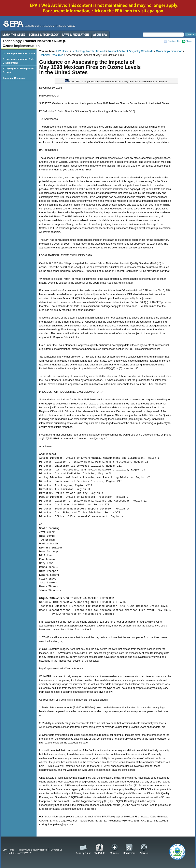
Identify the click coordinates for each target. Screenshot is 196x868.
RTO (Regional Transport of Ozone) (18, 70)
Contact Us (174, 41)
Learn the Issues (14, 35)
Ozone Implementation (169, 51)
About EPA (100, 35)
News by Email (83, 849)
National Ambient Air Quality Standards (131, 51)
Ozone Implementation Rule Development (18, 61)
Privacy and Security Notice (32, 850)
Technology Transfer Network (89, 51)
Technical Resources (51, 55)
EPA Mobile (100, 849)
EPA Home (62, 51)
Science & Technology (44, 35)
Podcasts (144, 849)
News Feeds (129, 849)
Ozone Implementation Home (19, 53)
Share (189, 41)
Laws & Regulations (76, 35)
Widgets (115, 849)
